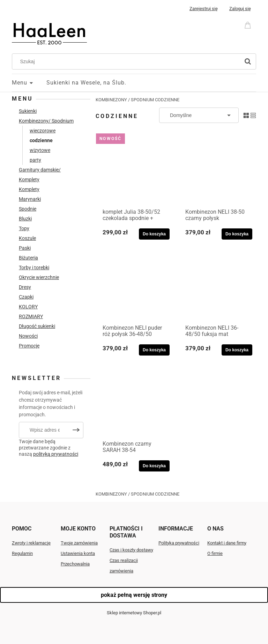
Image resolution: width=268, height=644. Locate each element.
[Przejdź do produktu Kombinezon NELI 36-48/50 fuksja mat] (217, 286)
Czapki (26, 297)
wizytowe (40, 150)
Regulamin (22, 553)
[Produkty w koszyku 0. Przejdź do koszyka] (249, 25)
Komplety (29, 189)
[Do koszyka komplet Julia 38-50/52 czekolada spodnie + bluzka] (154, 234)
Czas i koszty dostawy (131, 550)
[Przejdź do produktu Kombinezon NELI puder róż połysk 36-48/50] (134, 286)
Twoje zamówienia (79, 543)
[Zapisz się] (76, 430)
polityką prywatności (56, 454)
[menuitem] (29, 83)
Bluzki (25, 219)
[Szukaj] (248, 61)
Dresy (25, 287)
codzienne (41, 140)
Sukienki (28, 111)
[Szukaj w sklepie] (128, 61)
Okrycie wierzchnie (39, 277)
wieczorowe (43, 131)
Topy (24, 228)
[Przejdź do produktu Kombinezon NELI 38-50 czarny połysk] (217, 170)
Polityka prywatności (179, 543)
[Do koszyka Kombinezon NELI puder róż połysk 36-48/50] (154, 350)
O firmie (215, 553)
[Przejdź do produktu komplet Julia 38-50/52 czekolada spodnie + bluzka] (134, 170)
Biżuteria (28, 258)
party (35, 160)
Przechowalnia (75, 564)
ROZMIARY (31, 316)
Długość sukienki (37, 326)
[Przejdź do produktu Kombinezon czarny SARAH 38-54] (134, 402)
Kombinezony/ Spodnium (46, 121)
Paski (25, 248)
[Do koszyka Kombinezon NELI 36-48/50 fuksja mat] (237, 350)
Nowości (28, 336)
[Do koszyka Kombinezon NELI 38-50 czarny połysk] (237, 234)
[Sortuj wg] (199, 115)
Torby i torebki (34, 268)
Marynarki (30, 199)
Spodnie (28, 209)
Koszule (27, 238)
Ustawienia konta (78, 553)
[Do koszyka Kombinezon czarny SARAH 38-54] (154, 466)
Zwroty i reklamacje (31, 543)
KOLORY (28, 307)
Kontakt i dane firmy (227, 543)
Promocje (29, 346)
